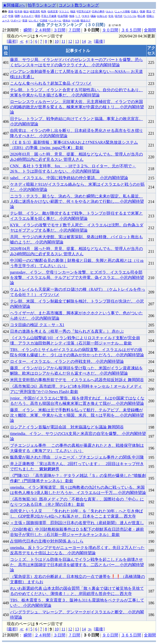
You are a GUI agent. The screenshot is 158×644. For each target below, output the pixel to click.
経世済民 (35, 11)
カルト (110, 11)
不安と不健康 (49, 16)
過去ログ (86, 20)
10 (57, 41)
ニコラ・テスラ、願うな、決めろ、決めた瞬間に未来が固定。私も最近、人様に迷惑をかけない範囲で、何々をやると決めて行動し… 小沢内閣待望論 (77, 201)
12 (70, 41)
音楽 (25, 20)
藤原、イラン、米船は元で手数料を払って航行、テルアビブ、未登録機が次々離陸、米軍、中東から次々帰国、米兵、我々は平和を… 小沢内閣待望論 (77, 415)
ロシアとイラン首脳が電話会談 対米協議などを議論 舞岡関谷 (67, 427)
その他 (75, 20)
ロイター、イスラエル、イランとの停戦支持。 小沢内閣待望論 (67, 361)
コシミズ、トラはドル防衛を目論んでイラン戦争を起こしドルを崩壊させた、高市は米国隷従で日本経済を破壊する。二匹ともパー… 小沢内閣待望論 (77, 565)
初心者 (141, 16)
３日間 (59, 30)
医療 (143, 11)
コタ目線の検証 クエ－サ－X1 (37, 325)
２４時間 (43, 30)
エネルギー (27, 16)
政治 (26, 11)
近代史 (119, 16)
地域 (72, 16)
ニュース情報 (122, 11)
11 (63, 41)
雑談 (73, 11)
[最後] (99, 41)
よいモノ (34, 20)
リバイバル (130, 16)
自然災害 (53, 11)
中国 (11, 16)
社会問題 (63, 16)
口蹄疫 (44, 20)
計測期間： (13, 635)
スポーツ (16, 20)
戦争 (44, 11)
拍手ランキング (42, 5)
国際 (17, 16)
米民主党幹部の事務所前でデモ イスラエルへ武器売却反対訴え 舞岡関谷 (77, 380)
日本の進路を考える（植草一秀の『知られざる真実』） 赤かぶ (67, 331)
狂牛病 (19, 11)
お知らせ (102, 16)
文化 (111, 16)
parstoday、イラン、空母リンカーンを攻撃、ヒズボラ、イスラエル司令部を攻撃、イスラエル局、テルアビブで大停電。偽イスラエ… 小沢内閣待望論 (77, 278)
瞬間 (28, 30)
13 (77, 41)
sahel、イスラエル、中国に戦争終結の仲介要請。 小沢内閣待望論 (69, 178)
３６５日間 (131, 30)
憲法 (149, 11)
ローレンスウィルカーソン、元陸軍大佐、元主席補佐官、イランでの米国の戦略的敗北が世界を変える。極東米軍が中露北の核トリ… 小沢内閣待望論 (77, 107)
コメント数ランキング (79, 5)
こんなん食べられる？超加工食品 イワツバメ (51, 83)
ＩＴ (78, 16)
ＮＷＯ (86, 16)
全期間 (150, 30)
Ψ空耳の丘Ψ (84, 11)
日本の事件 (98, 11)
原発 (11, 11)
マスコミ (64, 11)
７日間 (74, 30)
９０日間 (110, 30)
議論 (93, 16)
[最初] (12, 41)
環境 (37, 16)
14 (84, 41)
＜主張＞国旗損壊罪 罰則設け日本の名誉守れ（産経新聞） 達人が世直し (77, 523)
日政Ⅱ (135, 11)
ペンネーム (55, 20)
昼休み (67, 20)
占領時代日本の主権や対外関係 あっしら (47, 541)
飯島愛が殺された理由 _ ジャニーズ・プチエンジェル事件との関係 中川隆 (77, 457)
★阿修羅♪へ (14, 5)
